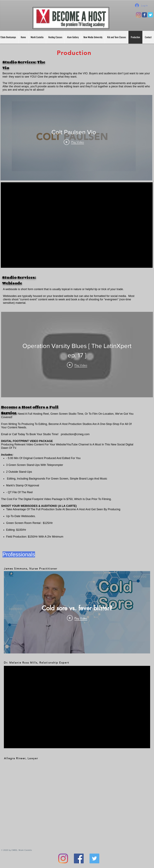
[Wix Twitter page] (150, 15)
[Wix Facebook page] (144, 15)
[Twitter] (94, 858)
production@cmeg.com (75, 434)
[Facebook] (79, 858)
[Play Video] (74, 142)
